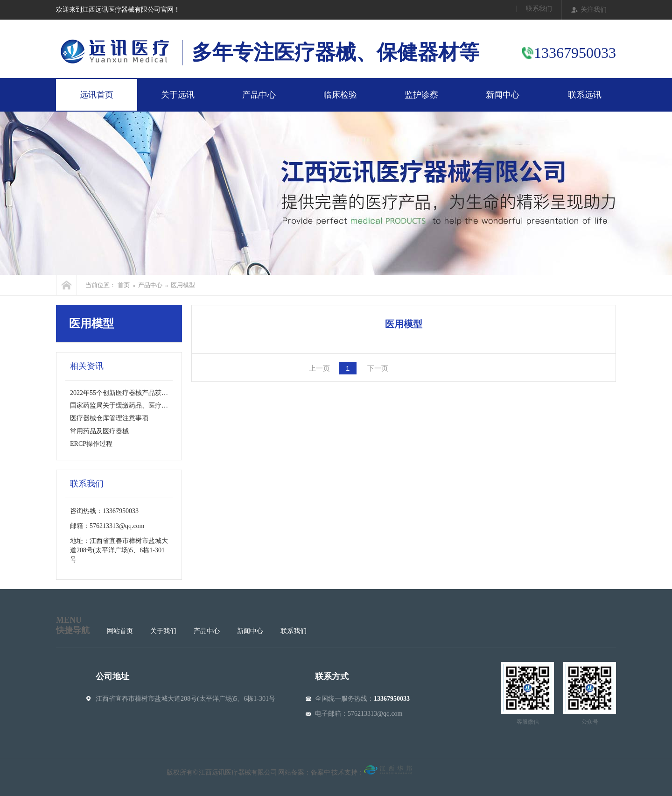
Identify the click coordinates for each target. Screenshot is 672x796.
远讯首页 (97, 95)
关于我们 (163, 631)
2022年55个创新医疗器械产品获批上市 (126, 393)
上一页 (319, 368)
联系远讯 (585, 95)
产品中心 (259, 95)
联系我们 (539, 9)
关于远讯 (178, 95)
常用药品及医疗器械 (99, 431)
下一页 (378, 368)
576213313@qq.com (375, 714)
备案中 (321, 772)
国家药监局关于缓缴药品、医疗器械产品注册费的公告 (148, 405)
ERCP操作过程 (91, 444)
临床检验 (340, 95)
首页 (124, 285)
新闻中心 (503, 95)
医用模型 (183, 285)
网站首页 (120, 631)
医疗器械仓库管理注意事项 (109, 418)
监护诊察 (421, 95)
